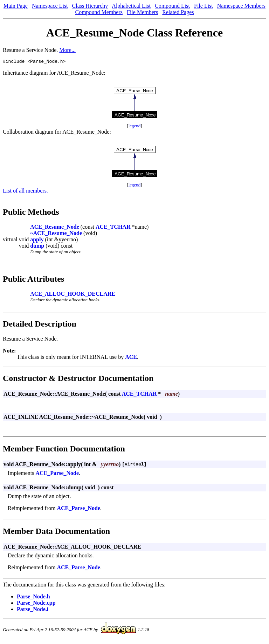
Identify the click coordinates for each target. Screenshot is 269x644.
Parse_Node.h (33, 598)
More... (67, 50)
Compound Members (99, 12)
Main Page (16, 6)
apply (37, 240)
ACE (131, 358)
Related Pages (178, 12)
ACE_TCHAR (113, 228)
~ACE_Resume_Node (56, 234)
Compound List (172, 6)
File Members (142, 12)
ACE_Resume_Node (55, 228)
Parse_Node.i (33, 610)
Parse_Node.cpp (36, 604)
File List (204, 6)
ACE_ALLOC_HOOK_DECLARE (73, 295)
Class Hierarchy (90, 6)
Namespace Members (241, 6)
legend (135, 127)
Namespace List (50, 6)
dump (37, 247)
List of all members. (25, 192)
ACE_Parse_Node (57, 474)
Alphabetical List (131, 6)
